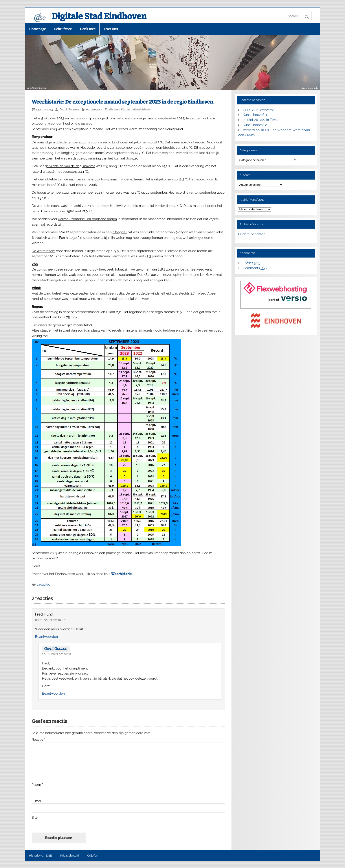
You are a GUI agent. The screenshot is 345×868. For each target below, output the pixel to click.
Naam (37, 785)
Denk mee (88, 29)
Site (35, 818)
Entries (252, 263)
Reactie (38, 740)
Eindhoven (112, 109)
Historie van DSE (40, 856)
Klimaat (126, 109)
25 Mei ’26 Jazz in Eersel (261, 120)
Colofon (93, 856)
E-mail (38, 801)
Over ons (111, 29)
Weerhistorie (142, 109)
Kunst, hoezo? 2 (255, 125)
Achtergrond (95, 109)
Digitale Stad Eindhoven (99, 16)
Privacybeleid (69, 856)
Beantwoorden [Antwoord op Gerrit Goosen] (53, 694)
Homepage (37, 29)
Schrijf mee (63, 29)
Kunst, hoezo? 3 (255, 115)
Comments (255, 268)
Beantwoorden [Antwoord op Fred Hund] (47, 637)
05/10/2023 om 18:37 (50, 620)
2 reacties (44, 584)
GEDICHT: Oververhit (259, 110)
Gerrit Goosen (69, 109)
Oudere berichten (252, 234)
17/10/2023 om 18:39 (57, 654)
